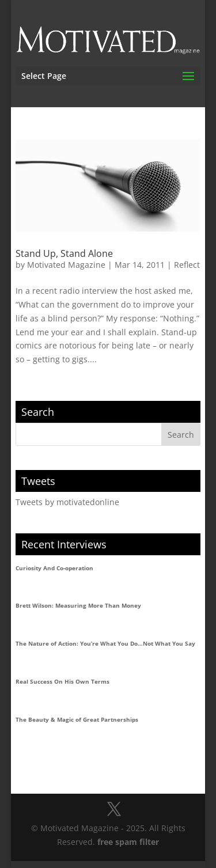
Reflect (187, 265)
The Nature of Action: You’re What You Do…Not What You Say (105, 643)
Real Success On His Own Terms (62, 681)
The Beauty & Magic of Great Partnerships (77, 719)
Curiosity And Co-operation (54, 568)
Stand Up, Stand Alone (64, 253)
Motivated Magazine (66, 265)
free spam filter (128, 842)
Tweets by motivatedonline (67, 502)
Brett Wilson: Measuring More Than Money (78, 605)
